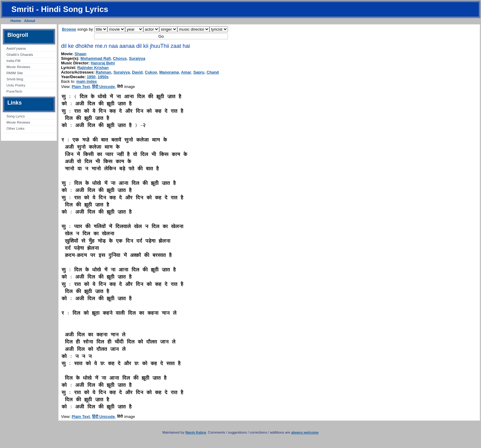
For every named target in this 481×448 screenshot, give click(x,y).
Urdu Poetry (16, 85)
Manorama (169, 72)
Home (16, 21)
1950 (91, 77)
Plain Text (81, 87)
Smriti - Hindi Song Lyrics (60, 9)
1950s (103, 77)
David (137, 72)
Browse (69, 29)
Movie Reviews (18, 67)
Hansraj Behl (103, 63)
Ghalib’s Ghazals (20, 55)
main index (87, 81)
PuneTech (14, 91)
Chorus (120, 58)
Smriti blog (15, 79)
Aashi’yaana (16, 48)
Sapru (199, 72)
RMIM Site (15, 73)
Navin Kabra (196, 432)
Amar (186, 72)
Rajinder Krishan (93, 68)
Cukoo (151, 72)
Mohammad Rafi (96, 58)
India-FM (13, 61)
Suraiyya (137, 58)
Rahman (104, 72)
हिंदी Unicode (103, 87)
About (30, 21)
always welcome (305, 432)
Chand (213, 72)
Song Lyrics (16, 116)
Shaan (80, 54)
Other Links (15, 128)
